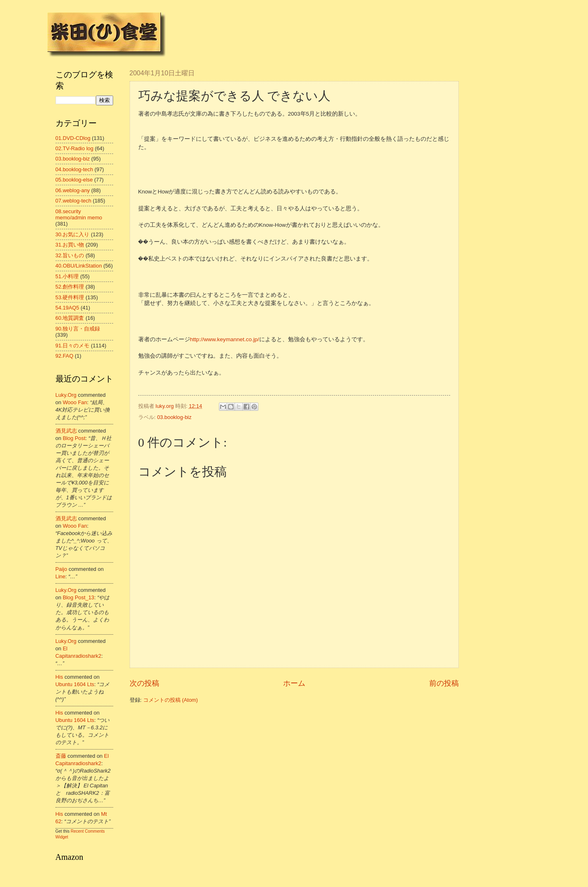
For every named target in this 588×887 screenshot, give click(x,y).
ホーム (294, 683)
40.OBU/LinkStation (79, 266)
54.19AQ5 (67, 308)
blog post (74, 438)
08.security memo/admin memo (79, 214)
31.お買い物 (70, 245)
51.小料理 (67, 276)
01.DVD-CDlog (73, 138)
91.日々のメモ (73, 346)
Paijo (62, 569)
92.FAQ (65, 356)
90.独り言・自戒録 (78, 329)
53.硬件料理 (70, 297)
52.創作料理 (70, 287)
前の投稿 (444, 683)
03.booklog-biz (174, 417)
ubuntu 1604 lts (75, 684)
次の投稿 (144, 683)
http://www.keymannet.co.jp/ (225, 339)
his (59, 677)
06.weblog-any (73, 190)
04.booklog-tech (74, 169)
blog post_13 (78, 597)
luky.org (66, 395)
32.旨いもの (70, 255)
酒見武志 (66, 431)
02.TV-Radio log (74, 148)
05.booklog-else (74, 180)
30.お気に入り (73, 234)
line (60, 576)
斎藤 (61, 756)
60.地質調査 (70, 318)
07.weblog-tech (73, 201)
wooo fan (75, 402)
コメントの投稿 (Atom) (171, 700)
